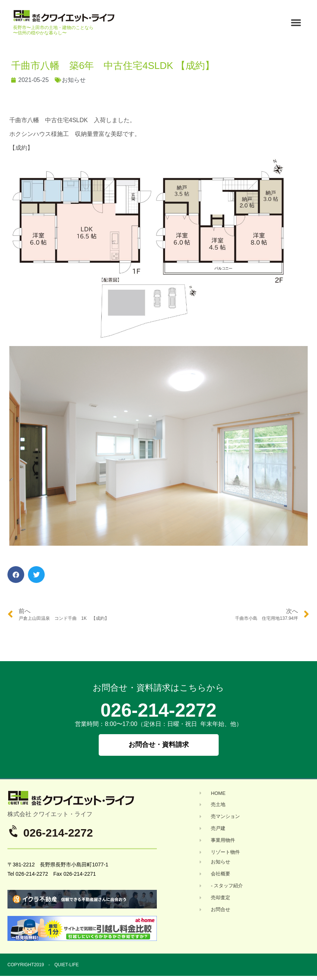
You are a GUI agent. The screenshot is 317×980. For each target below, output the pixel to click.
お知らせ (74, 80)
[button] (296, 23)
